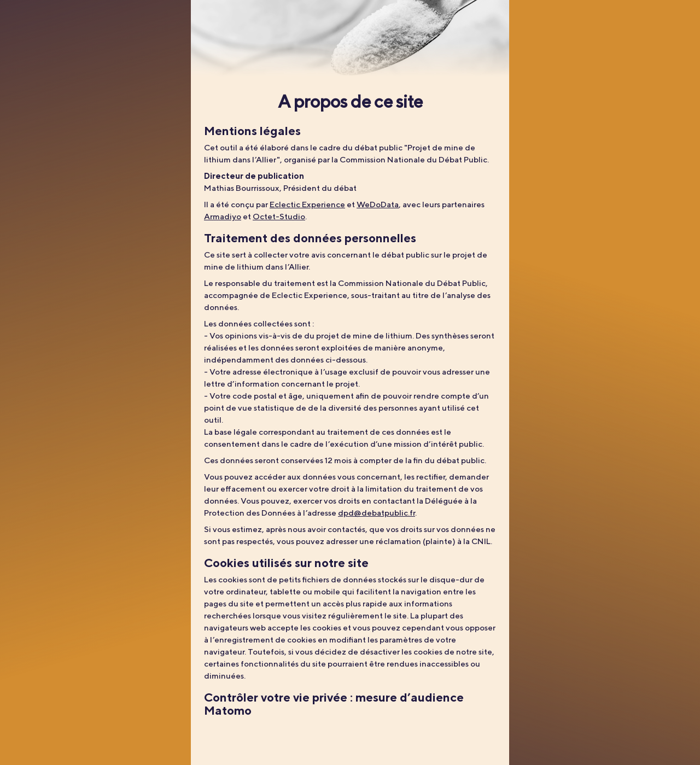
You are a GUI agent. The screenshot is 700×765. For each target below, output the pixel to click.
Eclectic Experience (307, 204)
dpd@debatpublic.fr (377, 513)
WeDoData (378, 204)
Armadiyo (223, 216)
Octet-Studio (279, 216)
